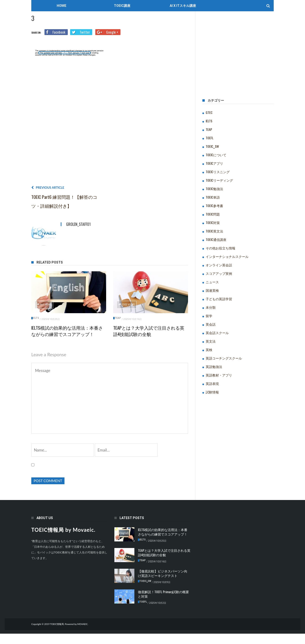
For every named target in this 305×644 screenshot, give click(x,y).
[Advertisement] (110, 123)
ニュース (212, 282)
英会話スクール (217, 333)
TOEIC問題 (213, 214)
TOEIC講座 (122, 6)
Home (62, 6)
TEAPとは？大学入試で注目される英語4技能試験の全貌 (149, 331)
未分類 (211, 307)
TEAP (118, 318)
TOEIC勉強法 (214, 189)
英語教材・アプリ (219, 375)
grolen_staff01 (78, 224)
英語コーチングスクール (224, 358)
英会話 (211, 324)
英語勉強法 (214, 366)
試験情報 (212, 392)
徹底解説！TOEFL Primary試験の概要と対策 (163, 604)
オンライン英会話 (219, 265)
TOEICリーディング (219, 180)
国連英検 (212, 290)
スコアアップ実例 (219, 273)
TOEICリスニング (218, 172)
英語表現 (212, 383)
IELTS (36, 318)
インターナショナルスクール (227, 256)
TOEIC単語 (213, 197)
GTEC (209, 112)
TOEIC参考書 (214, 206)
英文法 (211, 341)
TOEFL (210, 138)
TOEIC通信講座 (216, 239)
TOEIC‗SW (212, 146)
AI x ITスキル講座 (183, 6)
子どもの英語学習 (219, 299)
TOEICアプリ (214, 163)
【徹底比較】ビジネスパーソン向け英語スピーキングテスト (163, 584)
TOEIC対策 (213, 222)
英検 (209, 350)
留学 (209, 316)
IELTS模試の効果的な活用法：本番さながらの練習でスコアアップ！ (67, 331)
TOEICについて (216, 155)
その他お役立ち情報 (221, 248)
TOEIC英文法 (214, 231)
